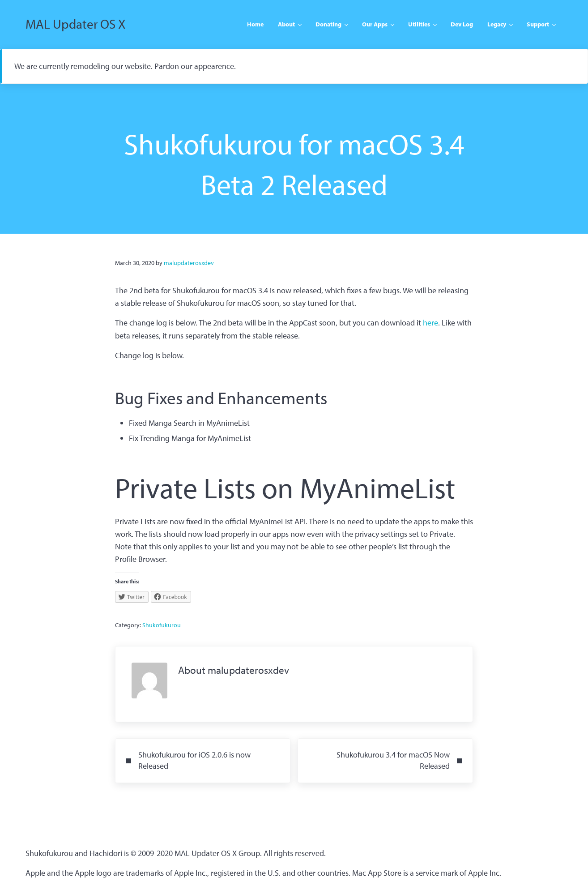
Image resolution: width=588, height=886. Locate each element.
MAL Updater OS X (77, 25)
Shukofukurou (162, 627)
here (430, 325)
